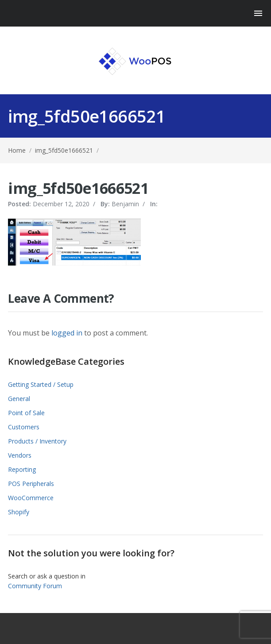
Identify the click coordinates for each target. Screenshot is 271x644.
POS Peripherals (31, 484)
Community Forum (35, 586)
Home (17, 150)
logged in (67, 333)
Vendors (20, 455)
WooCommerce (31, 498)
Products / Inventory (37, 441)
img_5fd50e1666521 (64, 150)
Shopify (19, 512)
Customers (24, 427)
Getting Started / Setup (41, 384)
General (19, 399)
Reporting (22, 469)
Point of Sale (26, 413)
